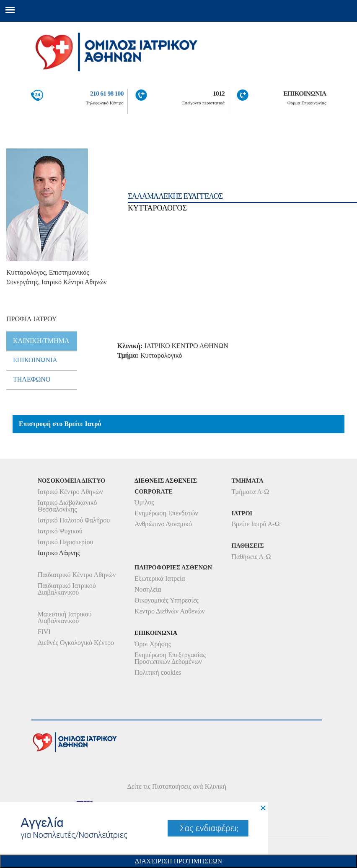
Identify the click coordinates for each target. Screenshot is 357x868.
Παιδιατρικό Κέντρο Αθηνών (77, 575)
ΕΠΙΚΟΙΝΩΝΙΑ (305, 93)
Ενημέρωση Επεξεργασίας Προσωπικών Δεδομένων (170, 658)
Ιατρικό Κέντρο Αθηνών (70, 492)
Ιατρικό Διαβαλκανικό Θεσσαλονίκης (67, 506)
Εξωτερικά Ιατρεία (160, 578)
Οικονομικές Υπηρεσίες (167, 600)
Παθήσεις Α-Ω (251, 557)
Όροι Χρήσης (153, 644)
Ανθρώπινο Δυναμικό (163, 524)
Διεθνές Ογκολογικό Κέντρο (76, 643)
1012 (219, 93)
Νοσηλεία (148, 589)
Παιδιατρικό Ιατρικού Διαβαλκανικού (67, 589)
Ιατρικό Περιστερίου (66, 542)
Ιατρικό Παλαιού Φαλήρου (74, 520)
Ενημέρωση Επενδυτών (166, 513)
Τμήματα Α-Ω (250, 492)
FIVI (44, 632)
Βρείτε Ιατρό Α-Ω (255, 524)
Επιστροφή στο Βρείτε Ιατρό (60, 424)
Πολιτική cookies (158, 672)
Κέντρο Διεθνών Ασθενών (170, 611)
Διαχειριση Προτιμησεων (178, 861)
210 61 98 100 (107, 93)
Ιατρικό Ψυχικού (60, 531)
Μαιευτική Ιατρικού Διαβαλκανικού (65, 617)
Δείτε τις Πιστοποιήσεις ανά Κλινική (177, 786)
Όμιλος (144, 502)
